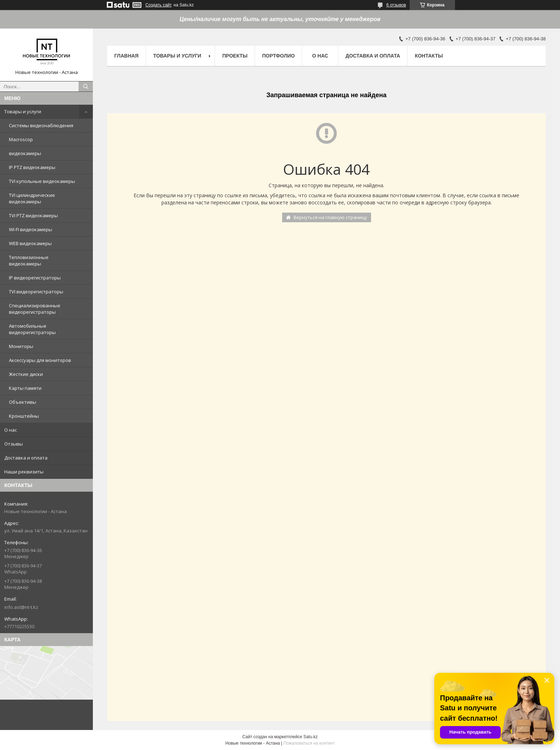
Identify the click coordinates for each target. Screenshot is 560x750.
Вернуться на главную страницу (330, 217)
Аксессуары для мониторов (40, 360)
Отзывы (14, 444)
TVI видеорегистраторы (36, 292)
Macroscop (21, 139)
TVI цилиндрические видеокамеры (32, 198)
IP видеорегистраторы (35, 278)
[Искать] (86, 86)
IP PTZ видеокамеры (32, 167)
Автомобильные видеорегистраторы (32, 329)
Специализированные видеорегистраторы (35, 309)
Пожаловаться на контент (309, 743)
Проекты (235, 56)
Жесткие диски (26, 374)
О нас (11, 430)
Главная (126, 56)
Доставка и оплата (26, 458)
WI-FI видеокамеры (31, 229)
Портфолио (278, 56)
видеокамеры (25, 153)
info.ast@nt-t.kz (21, 607)
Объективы (22, 402)
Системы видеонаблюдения (41, 125)
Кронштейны (24, 416)
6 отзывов (396, 5)
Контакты (429, 56)
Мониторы (21, 346)
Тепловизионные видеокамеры (29, 260)
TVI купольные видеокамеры (42, 181)
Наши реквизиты (24, 472)
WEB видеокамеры (30, 243)
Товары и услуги (23, 111)
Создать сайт (159, 5)
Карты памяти (25, 388)
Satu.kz (310, 737)
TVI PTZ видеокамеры (33, 215)
